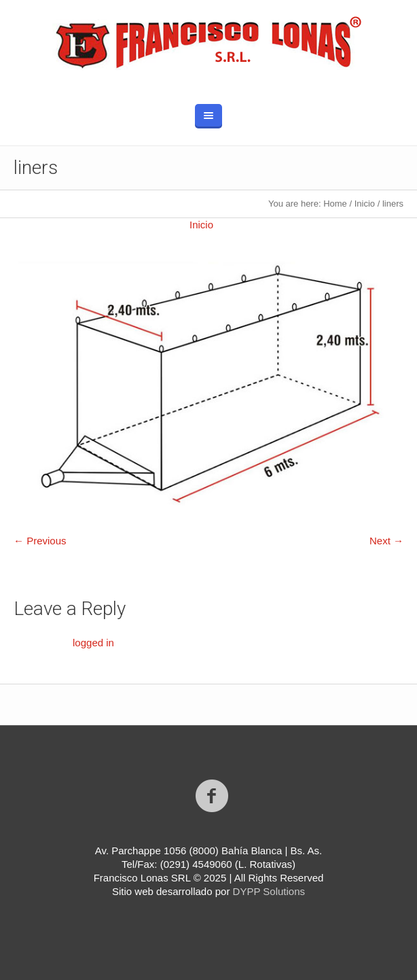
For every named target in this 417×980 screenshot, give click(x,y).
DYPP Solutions (269, 891)
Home (335, 204)
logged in (93, 643)
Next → (386, 541)
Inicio (365, 204)
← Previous (40, 541)
